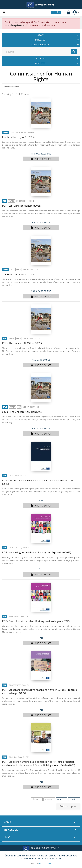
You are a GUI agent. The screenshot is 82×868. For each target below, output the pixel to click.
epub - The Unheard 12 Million (23, 412)
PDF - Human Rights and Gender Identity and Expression (37, 552)
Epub (18, 270)
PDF (12, 132)
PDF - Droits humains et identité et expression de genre (36, 621)
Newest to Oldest (41, 87)
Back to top (68, 807)
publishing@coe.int (15, 25)
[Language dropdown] (57, 12)
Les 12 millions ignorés (18, 137)
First (35, 799)
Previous (48, 799)
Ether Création (45, 864)
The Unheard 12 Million (19, 274)
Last (73, 799)
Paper (6, 132)
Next (59, 799)
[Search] (19, 52)
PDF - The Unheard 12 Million (22, 343)
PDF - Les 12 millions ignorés (22, 206)
